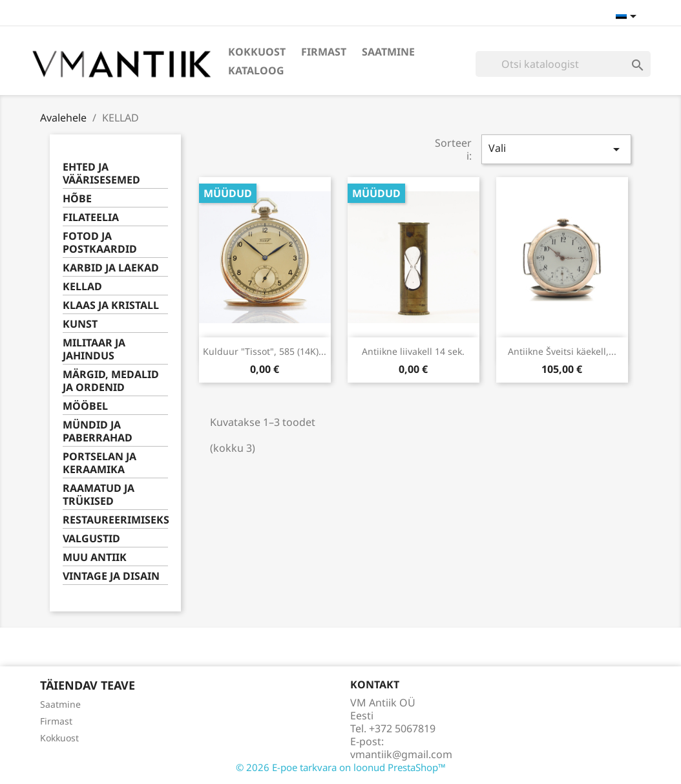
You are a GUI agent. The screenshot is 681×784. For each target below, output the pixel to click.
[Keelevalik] (628, 17)
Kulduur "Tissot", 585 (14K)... (265, 351)
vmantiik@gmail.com (401, 754)
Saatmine (388, 52)
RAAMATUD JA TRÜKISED (99, 495)
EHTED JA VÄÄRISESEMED (101, 174)
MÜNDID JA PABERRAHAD (98, 431)
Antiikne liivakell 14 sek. (413, 351)
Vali (556, 149)
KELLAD (82, 287)
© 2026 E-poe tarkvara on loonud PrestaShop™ (341, 767)
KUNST (80, 324)
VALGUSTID (91, 539)
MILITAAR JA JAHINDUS (94, 349)
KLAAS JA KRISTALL (111, 305)
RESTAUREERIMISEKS (115, 520)
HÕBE (77, 199)
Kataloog (256, 70)
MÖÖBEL (85, 406)
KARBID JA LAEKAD (111, 268)
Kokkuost (257, 52)
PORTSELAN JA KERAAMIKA (100, 463)
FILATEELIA (91, 217)
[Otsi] (563, 64)
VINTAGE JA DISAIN (111, 576)
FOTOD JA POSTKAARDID (100, 243)
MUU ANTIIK (95, 557)
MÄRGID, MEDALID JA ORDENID (111, 381)
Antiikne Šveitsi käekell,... (562, 351)
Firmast (324, 52)
